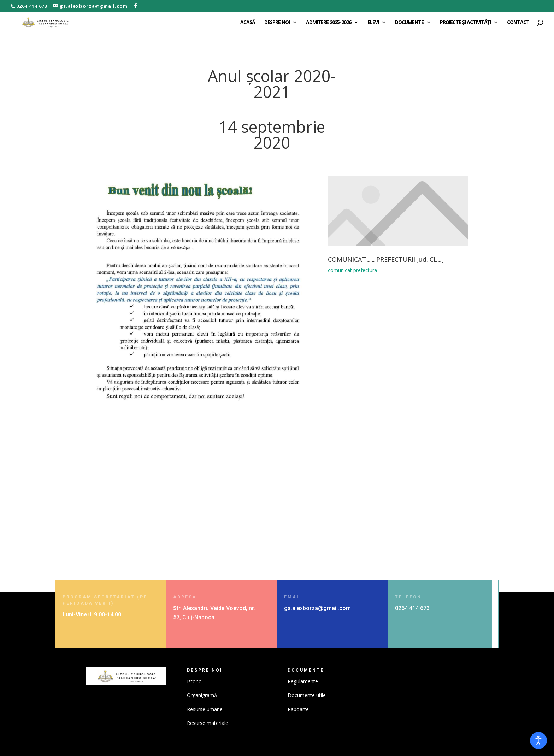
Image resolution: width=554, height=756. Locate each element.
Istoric (194, 681)
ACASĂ (248, 23)
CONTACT (518, 23)
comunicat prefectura (351, 275)
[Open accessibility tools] (538, 740)
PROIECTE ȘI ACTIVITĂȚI (465, 23)
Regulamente (303, 681)
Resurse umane (205, 709)
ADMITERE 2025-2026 (329, 23)
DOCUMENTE (409, 23)
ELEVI (373, 23)
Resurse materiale (208, 723)
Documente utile (307, 695)
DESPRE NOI (277, 23)
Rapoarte (298, 709)
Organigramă (202, 695)
